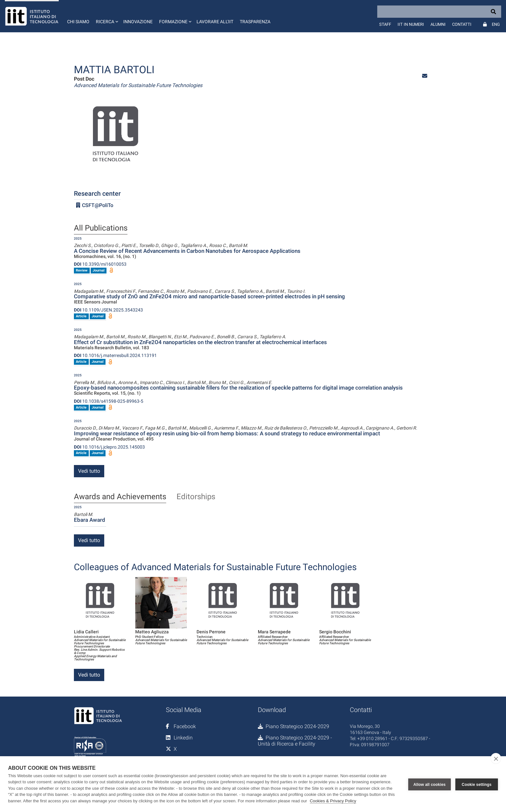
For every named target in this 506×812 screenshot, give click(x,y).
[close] (496, 758)
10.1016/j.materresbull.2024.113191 (115, 355)
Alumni (438, 24)
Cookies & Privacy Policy (333, 801)
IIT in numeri (411, 24)
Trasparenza (255, 22)
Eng (496, 24)
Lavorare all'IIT (215, 22)
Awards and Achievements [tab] (120, 497)
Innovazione (138, 22)
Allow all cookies (430, 784)
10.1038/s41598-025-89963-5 (109, 401)
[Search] (439, 12)
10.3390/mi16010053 (100, 264)
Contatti (462, 24)
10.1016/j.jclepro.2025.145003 (109, 447)
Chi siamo (78, 22)
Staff (385, 24)
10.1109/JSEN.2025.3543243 (108, 310)
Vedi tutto (89, 471)
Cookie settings (477, 784)
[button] (106, 16)
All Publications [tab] (101, 228)
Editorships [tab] (196, 497)
